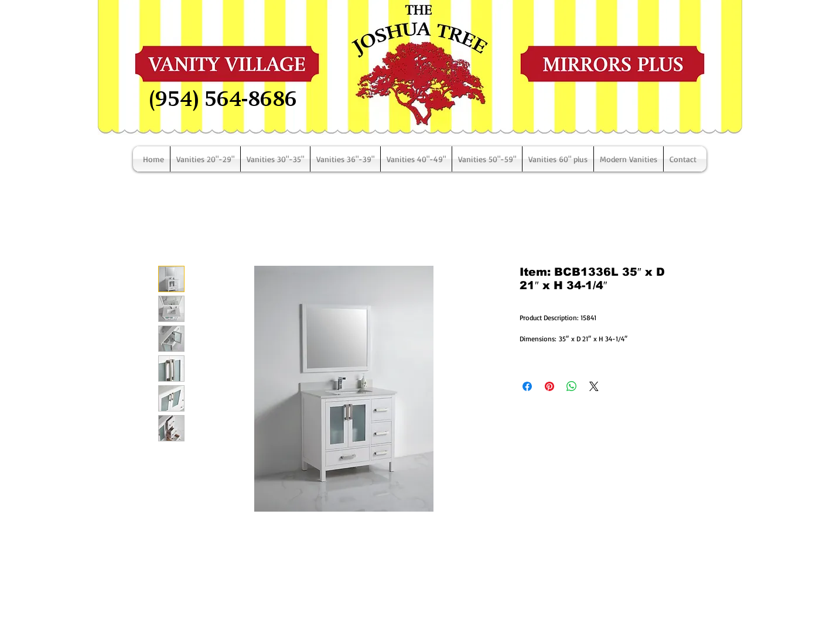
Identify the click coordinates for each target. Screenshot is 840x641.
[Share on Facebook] (527, 386)
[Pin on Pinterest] (549, 386)
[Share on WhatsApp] (572, 386)
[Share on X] (594, 386)
